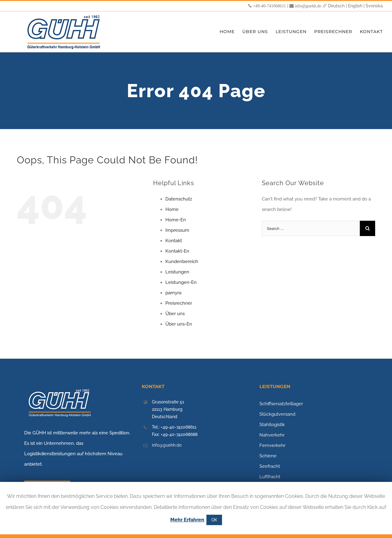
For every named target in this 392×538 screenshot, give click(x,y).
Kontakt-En (177, 251)
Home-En (176, 220)
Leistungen (177, 272)
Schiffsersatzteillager (281, 404)
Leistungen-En (181, 282)
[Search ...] (311, 228)
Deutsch (336, 6)
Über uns (175, 314)
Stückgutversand (277, 414)
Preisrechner (179, 303)
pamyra (173, 293)
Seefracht (270, 466)
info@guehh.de (308, 6)
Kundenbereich (182, 261)
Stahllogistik (272, 425)
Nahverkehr (272, 435)
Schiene (268, 456)
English (355, 6)
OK (214, 520)
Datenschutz (179, 199)
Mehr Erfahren (187, 520)
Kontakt (174, 241)
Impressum (177, 230)
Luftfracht (270, 477)
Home (172, 209)
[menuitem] (231, 32)
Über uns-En (179, 324)
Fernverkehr (272, 445)
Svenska (374, 6)
